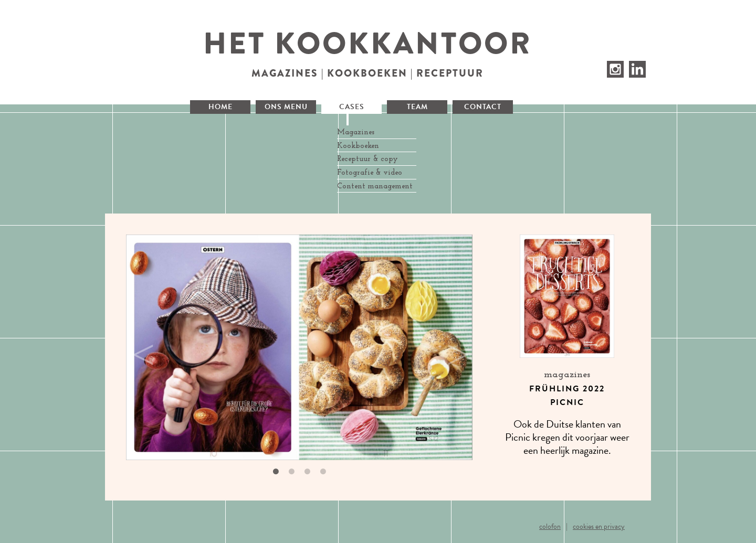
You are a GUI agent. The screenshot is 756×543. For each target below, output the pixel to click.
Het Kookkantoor (368, 43)
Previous (139, 349)
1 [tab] (276, 472)
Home (220, 107)
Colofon (550, 526)
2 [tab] (291, 472)
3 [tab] (307, 472)
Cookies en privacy (599, 526)
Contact (483, 107)
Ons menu (286, 107)
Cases (352, 107)
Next (454, 349)
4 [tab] (323, 472)
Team (417, 107)
